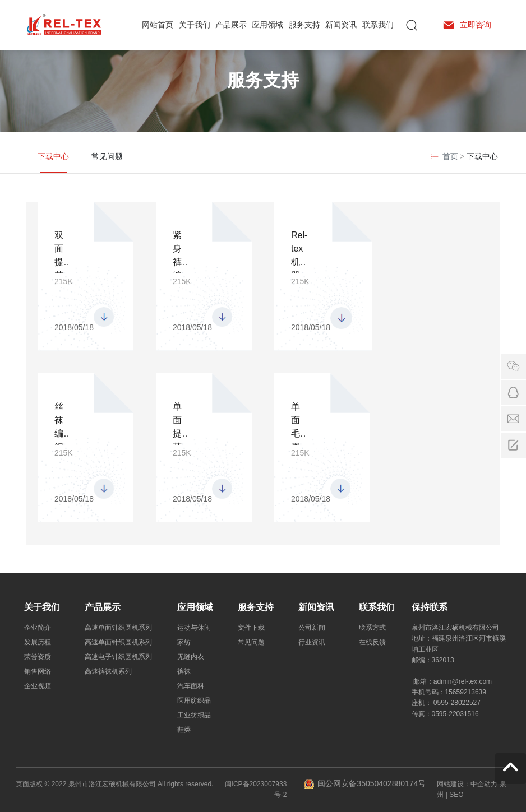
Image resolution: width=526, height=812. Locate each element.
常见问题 (107, 156)
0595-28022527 (457, 703)
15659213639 (466, 692)
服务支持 (263, 80)
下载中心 (53, 156)
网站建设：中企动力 (467, 784)
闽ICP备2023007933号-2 (256, 789)
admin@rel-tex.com (463, 681)
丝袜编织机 (59, 433)
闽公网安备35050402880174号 (372, 783)
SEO (456, 795)
